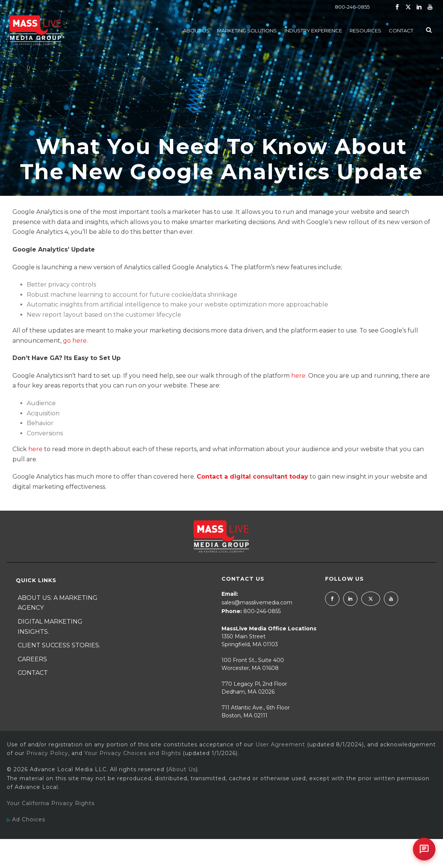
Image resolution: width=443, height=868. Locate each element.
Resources (365, 31)
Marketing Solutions (247, 31)
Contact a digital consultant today (252, 477)
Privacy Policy (47, 753)
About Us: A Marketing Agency (58, 603)
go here (75, 341)
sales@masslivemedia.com (257, 603)
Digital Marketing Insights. (50, 627)
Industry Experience (313, 31)
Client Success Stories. (59, 645)
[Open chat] (424, 849)
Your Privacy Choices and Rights (133, 753)
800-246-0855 (352, 7)
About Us (196, 31)
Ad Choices (26, 819)
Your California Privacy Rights (51, 803)
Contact (401, 31)
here (35, 449)
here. (300, 376)
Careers (32, 659)
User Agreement (280, 744)
